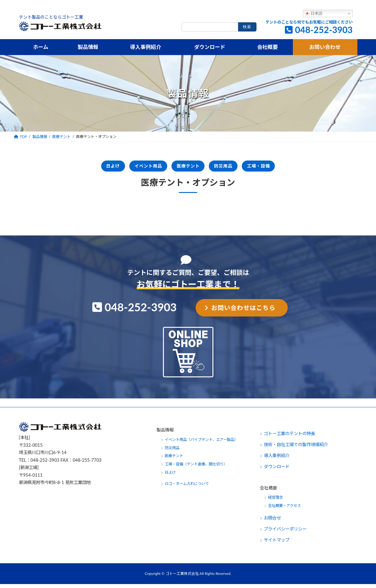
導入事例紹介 (277, 459)
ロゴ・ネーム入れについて (187, 488)
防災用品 (234, 168)
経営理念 (275, 501)
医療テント (188, 168)
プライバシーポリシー (285, 533)
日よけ (91, 168)
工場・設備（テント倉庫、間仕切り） (196, 468)
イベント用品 (137, 168)
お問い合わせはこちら (243, 311)
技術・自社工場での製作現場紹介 (296, 448)
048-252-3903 (324, 30)
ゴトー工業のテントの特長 (289, 437)
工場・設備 (280, 168)
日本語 (314, 13)
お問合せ (273, 522)
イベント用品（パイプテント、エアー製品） (201, 443)
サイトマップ (277, 544)
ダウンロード (277, 470)
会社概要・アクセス (284, 510)
